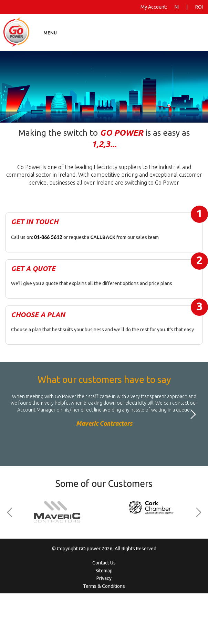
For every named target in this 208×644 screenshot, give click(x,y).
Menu (50, 33)
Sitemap (104, 571)
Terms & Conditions (104, 586)
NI (177, 7)
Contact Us (104, 563)
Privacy (104, 578)
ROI (199, 7)
